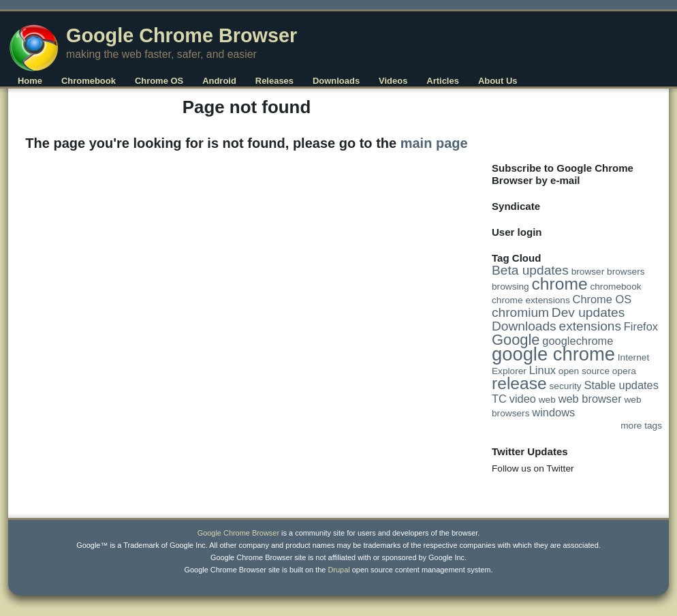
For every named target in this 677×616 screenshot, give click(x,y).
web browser (590, 399)
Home (30, 81)
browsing (510, 287)
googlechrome (578, 341)
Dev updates (588, 312)
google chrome (553, 354)
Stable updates (621, 385)
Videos (393, 81)
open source (584, 371)
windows (553, 412)
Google (516, 340)
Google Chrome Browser (182, 35)
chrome (560, 284)
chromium (520, 312)
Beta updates (530, 270)
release (519, 383)
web (547, 400)
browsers (626, 272)
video (523, 399)
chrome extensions (531, 300)
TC (499, 399)
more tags (641, 426)
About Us (498, 81)
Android (219, 81)
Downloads (336, 81)
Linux (542, 370)
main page (434, 143)
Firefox (641, 326)
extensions (591, 326)
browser (588, 272)
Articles (443, 81)
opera (624, 371)
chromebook (615, 287)
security (566, 386)
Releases (274, 81)
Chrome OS (159, 81)
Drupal (338, 570)
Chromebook (89, 81)
